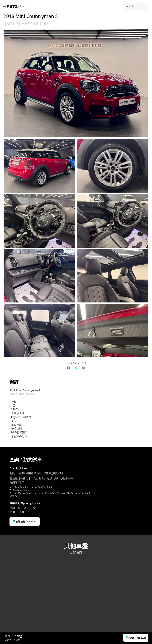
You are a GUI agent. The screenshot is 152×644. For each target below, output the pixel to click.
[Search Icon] (136, 7)
